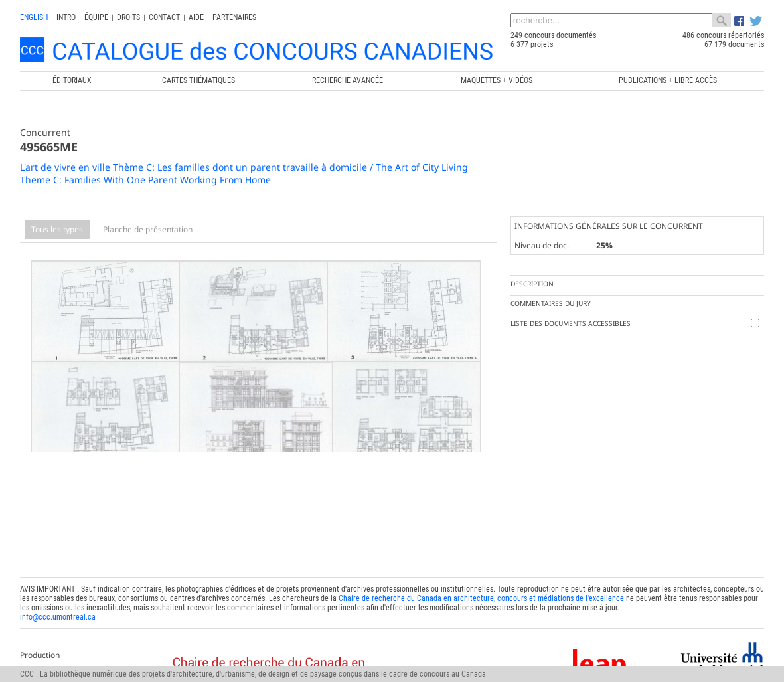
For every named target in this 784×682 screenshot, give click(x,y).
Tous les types (57, 229)
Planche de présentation (148, 229)
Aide (196, 17)
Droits (128, 17)
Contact (164, 17)
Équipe (96, 17)
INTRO (66, 17)
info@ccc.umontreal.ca (58, 604)
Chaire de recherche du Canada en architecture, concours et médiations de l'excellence (481, 586)
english (34, 17)
